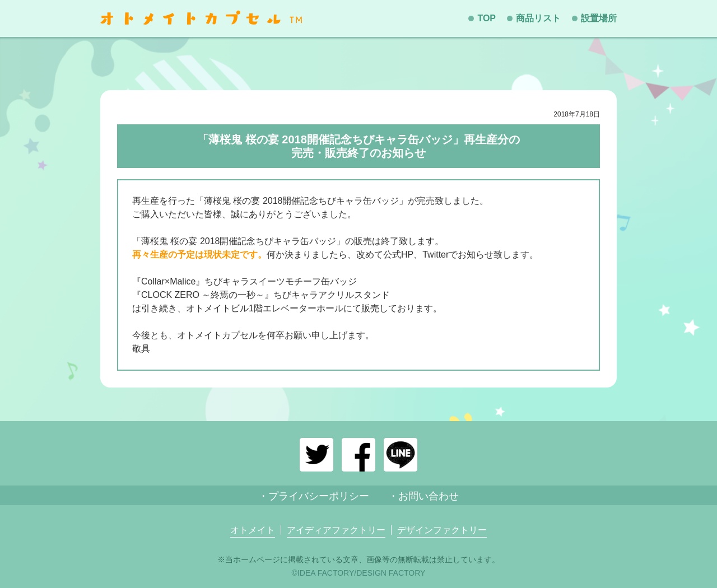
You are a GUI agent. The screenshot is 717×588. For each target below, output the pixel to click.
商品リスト (538, 18)
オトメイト (253, 530)
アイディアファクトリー (336, 530)
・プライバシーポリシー (314, 496)
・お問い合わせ (423, 496)
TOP (486, 18)
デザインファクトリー (442, 530)
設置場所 (599, 18)
